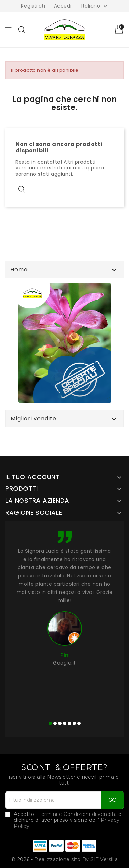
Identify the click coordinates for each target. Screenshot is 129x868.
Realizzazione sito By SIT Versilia (76, 859)
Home (19, 270)
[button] (50, 723)
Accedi (63, 6)
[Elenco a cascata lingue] (95, 6)
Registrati (33, 6)
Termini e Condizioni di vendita (78, 814)
